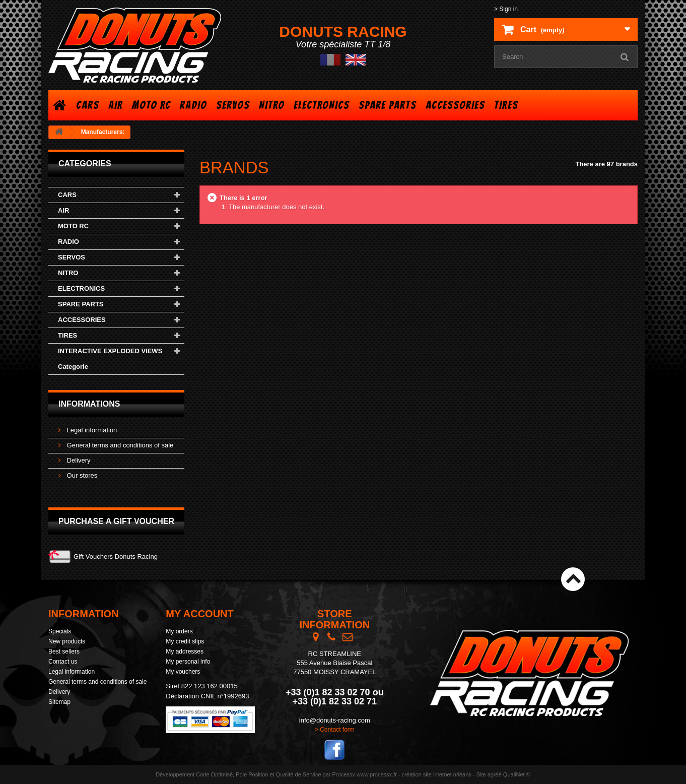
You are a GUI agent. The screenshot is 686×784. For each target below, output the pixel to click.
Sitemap (59, 702)
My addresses (185, 651)
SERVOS (233, 105)
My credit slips (185, 641)
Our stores (81, 475)
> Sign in (506, 9)
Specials (60, 631)
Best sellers (64, 651)
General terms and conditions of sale (119, 445)
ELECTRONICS (322, 105)
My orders (179, 631)
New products (67, 641)
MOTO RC (151, 105)
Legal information (91, 430)
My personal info (188, 662)
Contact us (63, 662)
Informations (89, 404)
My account (199, 614)
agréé (495, 774)
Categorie (73, 367)
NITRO (272, 105)
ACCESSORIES (455, 105)
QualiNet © (517, 774)
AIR (116, 105)
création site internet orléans (437, 774)
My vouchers (183, 672)
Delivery (78, 460)
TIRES (506, 105)
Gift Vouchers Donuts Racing (116, 557)
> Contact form (335, 730)
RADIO (193, 105)
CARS (88, 105)
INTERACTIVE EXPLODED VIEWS (110, 351)
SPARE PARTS (388, 105)
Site (481, 774)
